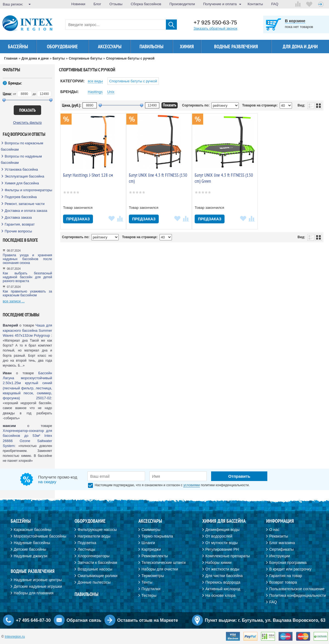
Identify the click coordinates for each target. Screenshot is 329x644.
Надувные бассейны (32, 543)
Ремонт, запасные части (25, 204)
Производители (182, 4)
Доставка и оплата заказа (26, 211)
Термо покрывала (157, 536)
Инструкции (280, 556)
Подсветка (87, 543)
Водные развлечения (236, 47)
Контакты (255, 4)
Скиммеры (151, 530)
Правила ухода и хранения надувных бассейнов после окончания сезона (27, 259)
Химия (187, 47)
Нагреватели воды (94, 536)
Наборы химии (219, 563)
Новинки (78, 4)
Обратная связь (84, 620)
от (15, 94)
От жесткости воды (222, 569)
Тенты (147, 582)
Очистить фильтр (28, 123)
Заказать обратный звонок (215, 28)
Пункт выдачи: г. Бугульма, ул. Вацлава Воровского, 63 (265, 620)
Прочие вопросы (18, 231)
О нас (274, 530)
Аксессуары (110, 47)
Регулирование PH (222, 549)
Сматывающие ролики (97, 576)
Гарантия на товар (286, 576)
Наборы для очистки (160, 569)
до (34, 94)
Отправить (239, 476)
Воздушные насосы (95, 569)
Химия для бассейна (22, 183)
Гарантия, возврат (20, 224)
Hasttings (95, 92)
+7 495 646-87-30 (33, 620)
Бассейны (18, 47)
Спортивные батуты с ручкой (133, 81)
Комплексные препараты (228, 556)
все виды (95, 81)
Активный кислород (223, 589)
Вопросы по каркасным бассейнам (22, 146)
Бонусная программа (288, 563)
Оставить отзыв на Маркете (148, 620)
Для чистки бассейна (224, 576)
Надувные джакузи (31, 556)
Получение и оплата (220, 4)
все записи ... (14, 301)
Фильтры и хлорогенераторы (28, 190)
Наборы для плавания (34, 593)
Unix (111, 92)
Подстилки (151, 589)
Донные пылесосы (94, 582)
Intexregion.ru (15, 637)
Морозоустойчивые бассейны (40, 536)
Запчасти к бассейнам (97, 563)
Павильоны (151, 47)
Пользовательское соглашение (297, 589)
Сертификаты (281, 549)
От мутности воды (222, 543)
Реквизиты (279, 536)
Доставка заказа (18, 217)
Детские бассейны (30, 549)
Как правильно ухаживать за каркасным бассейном (27, 293)
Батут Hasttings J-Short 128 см (88, 175)
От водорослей (219, 536)
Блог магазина (282, 543)
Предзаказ (78, 219)
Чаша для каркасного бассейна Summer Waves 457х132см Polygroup (27, 330)
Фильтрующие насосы (97, 530)
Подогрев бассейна (21, 197)
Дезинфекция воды (222, 530)
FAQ (275, 4)
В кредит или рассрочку (290, 569)
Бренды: (15, 83)
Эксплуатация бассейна (24, 176)
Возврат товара (283, 582)
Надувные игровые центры (38, 580)
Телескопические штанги (164, 563)
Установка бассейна (21, 169)
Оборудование (62, 47)
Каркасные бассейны (32, 530)
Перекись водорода (223, 582)
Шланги (148, 543)
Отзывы (116, 4)
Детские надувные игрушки (38, 586)
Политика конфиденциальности (298, 595)
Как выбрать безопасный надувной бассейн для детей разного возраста (27, 277)
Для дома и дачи (300, 47)
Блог (97, 4)
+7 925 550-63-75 (215, 23)
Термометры (153, 576)
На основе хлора (220, 595)
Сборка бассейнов (146, 4)
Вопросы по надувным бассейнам (21, 159)
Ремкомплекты (155, 556)
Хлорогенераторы (93, 556)
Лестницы (86, 549)
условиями (192, 485)
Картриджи (151, 549)
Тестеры (149, 595)
